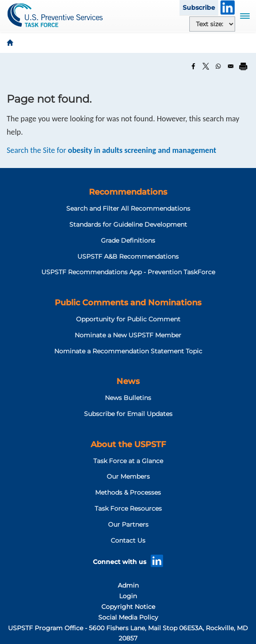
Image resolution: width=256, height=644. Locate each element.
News (128, 381)
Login (128, 596)
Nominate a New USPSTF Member (128, 335)
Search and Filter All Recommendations (128, 208)
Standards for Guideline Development (128, 224)
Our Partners (128, 524)
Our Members (128, 476)
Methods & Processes (128, 492)
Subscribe (199, 8)
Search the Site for (111, 150)
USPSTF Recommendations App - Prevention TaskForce (128, 272)
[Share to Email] (231, 66)
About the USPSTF (128, 444)
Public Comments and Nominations (128, 303)
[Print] (243, 66)
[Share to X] (206, 66)
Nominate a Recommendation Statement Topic (128, 351)
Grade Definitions (128, 240)
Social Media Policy (128, 617)
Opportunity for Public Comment (128, 319)
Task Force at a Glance (128, 461)
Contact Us (128, 540)
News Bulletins (128, 398)
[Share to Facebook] (193, 66)
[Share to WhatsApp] (218, 66)
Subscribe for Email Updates (128, 414)
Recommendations (128, 192)
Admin (128, 585)
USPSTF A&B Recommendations (128, 256)
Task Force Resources (128, 508)
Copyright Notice (128, 607)
